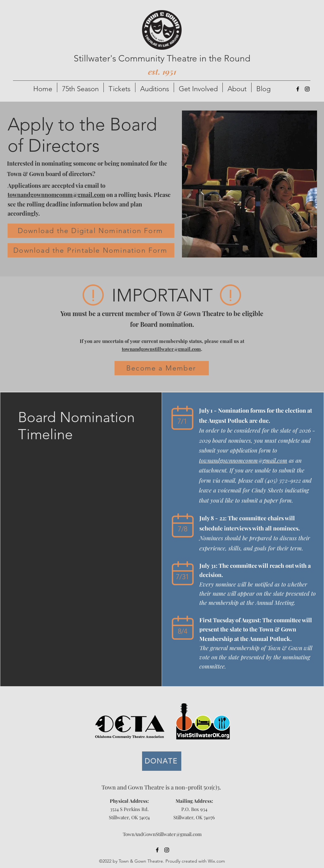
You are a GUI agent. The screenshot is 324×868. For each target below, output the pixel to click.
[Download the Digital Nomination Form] (91, 231)
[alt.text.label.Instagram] (307, 89)
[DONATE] (162, 761)
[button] (80, 87)
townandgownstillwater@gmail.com (161, 349)
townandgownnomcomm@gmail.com (56, 195)
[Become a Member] (162, 368)
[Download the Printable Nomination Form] (91, 250)
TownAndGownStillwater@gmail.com (162, 834)
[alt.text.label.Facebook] (298, 89)
